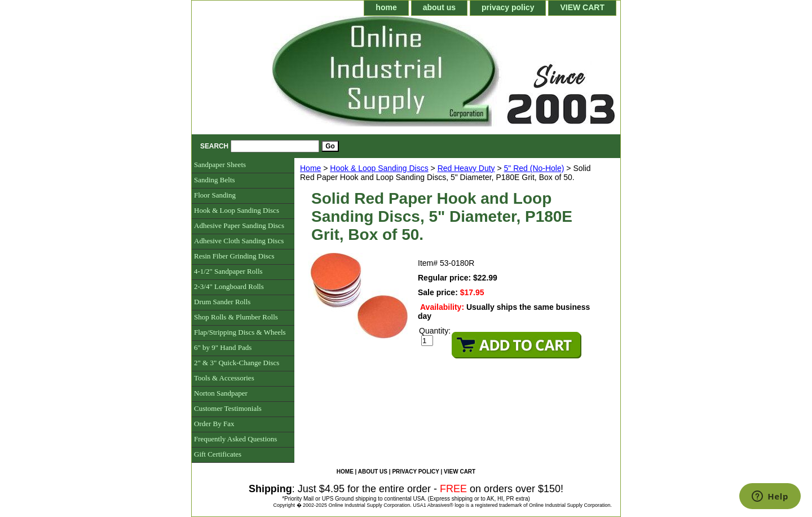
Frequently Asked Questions (235, 439)
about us (439, 7)
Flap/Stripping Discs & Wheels (240, 332)
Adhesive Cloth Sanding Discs (239, 241)
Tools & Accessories (224, 378)
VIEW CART (582, 7)
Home (310, 168)
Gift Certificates (218, 454)
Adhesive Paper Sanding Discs (239, 225)
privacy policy (508, 7)
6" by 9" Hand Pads (223, 347)
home (386, 7)
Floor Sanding (215, 195)
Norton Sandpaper (221, 393)
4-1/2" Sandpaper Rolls (228, 271)
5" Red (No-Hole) (534, 168)
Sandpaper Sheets (220, 165)
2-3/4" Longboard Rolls (229, 286)
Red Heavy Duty (466, 168)
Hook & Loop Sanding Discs (379, 168)
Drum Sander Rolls (222, 302)
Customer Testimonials (228, 408)
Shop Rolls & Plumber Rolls (236, 317)
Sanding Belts (215, 180)
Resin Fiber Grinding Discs (234, 256)
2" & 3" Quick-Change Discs (237, 363)
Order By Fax (214, 424)
